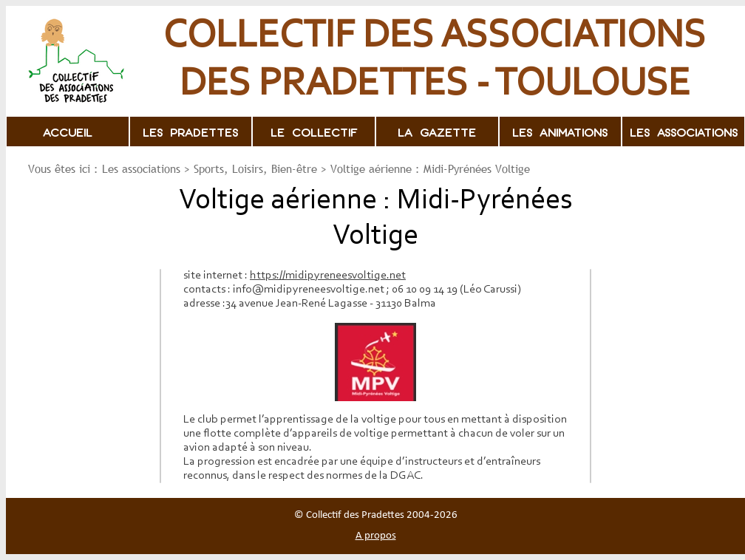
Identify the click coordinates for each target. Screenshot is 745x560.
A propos (376, 536)
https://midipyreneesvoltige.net (328, 276)
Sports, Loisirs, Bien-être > (260, 168)
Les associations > (146, 168)
